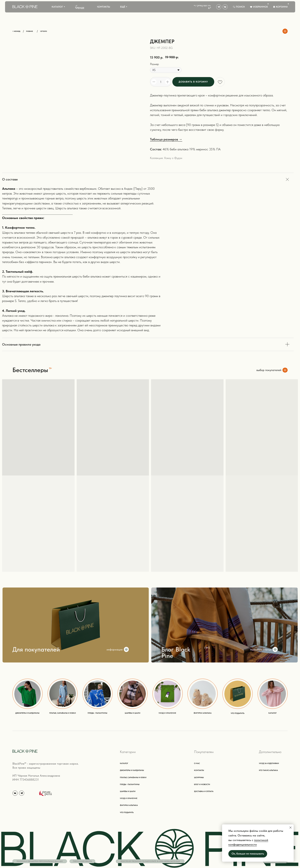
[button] (58, 7)
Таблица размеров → (166, 139)
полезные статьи (261, 649)
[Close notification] (291, 828)
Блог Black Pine (176, 652)
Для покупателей (36, 649)
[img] (219, 7)
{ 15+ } (207, 648)
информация (115, 649)
